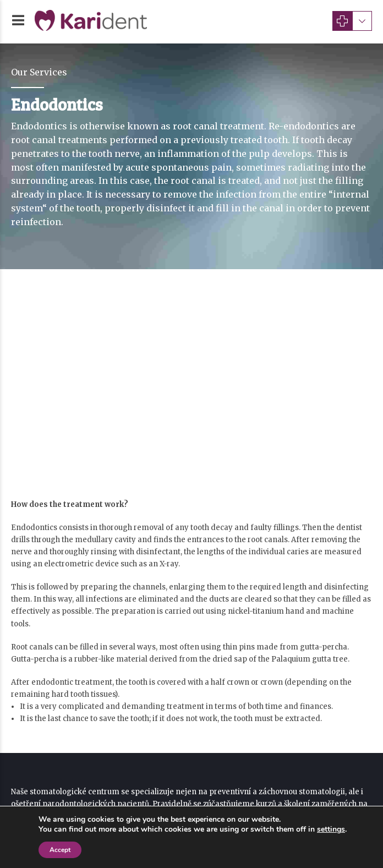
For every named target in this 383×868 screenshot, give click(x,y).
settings (331, 829)
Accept (60, 850)
